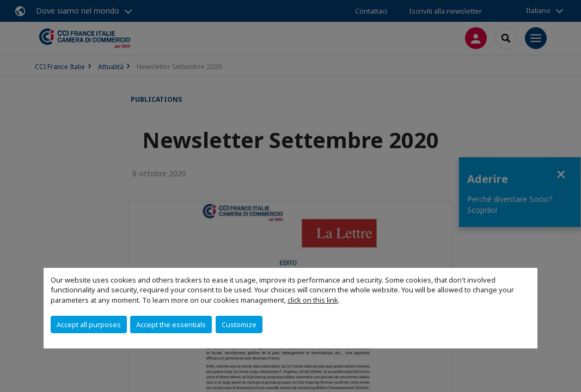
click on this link (313, 300)
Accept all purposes (89, 324)
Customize (239, 324)
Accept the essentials (171, 324)
